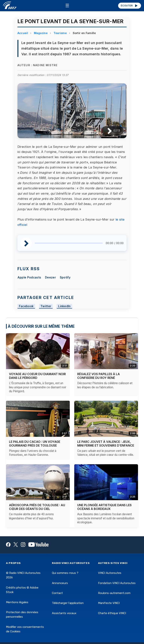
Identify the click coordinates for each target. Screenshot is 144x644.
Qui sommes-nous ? (65, 573)
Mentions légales (17, 602)
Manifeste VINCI (109, 603)
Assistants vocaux (64, 613)
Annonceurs (60, 583)
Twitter (46, 306)
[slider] (69, 243)
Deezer (50, 277)
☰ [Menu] (67, 6)
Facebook (26, 306)
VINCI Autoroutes (110, 573)
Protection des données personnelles (22, 614)
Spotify (65, 277)
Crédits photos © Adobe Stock (22, 590)
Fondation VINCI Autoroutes (117, 583)
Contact (57, 593)
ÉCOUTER (129, 6)
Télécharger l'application (68, 603)
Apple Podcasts (29, 277)
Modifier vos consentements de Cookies (25, 629)
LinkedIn (64, 306)
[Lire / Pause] (107, 131)
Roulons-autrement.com (114, 593)
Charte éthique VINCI (112, 613)
